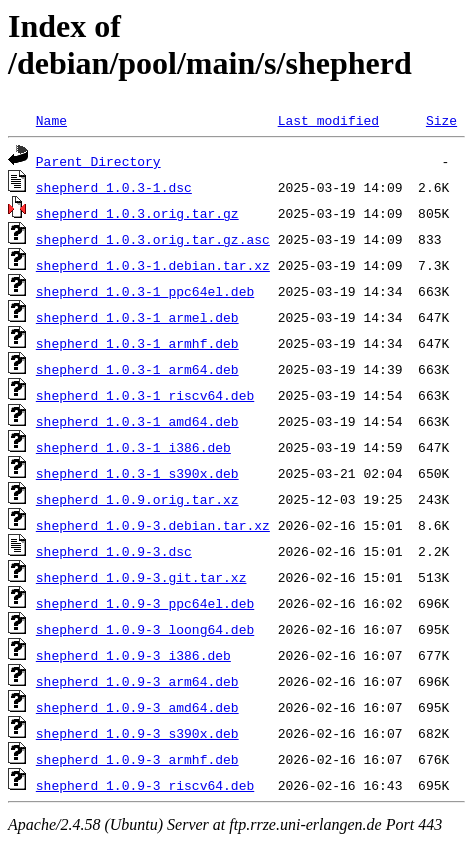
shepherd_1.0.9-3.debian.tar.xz (153, 525)
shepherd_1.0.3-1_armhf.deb (137, 343)
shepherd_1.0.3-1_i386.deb (133, 447)
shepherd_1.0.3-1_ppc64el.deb (145, 291)
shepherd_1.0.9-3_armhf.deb (137, 759)
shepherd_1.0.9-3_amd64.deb (137, 707)
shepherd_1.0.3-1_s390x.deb (137, 473)
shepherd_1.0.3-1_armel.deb (137, 317)
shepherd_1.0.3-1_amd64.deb (137, 421)
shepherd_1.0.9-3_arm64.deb (137, 681)
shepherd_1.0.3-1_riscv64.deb (145, 395)
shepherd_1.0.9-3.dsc (114, 551)
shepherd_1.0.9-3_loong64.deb (145, 629)
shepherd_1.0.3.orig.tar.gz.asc (153, 239)
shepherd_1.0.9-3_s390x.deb (137, 733)
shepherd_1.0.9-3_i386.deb (133, 655)
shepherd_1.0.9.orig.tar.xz (137, 499)
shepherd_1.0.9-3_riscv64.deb (145, 785)
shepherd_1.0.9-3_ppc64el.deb (145, 603)
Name (51, 120)
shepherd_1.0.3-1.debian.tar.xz (153, 265)
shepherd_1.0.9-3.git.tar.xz (141, 577)
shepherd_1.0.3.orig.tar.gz (137, 213)
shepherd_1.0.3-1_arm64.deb (137, 369)
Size (441, 120)
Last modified (328, 120)
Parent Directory (98, 161)
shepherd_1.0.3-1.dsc (114, 187)
